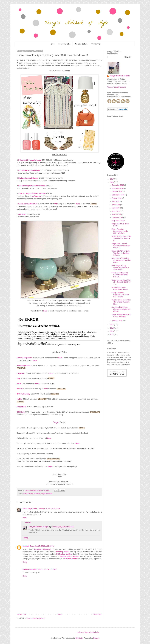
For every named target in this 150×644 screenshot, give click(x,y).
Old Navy (21, 412)
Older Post (97, 614)
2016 (112, 182)
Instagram (60, 484)
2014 (112, 328)
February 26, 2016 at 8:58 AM (63, 527)
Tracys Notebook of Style (39, 527)
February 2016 (118, 218)
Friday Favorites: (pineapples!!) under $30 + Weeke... (120, 231)
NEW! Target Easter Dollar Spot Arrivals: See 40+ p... (121, 238)
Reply (25, 518)
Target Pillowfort (47, 494)
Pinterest (69, 484)
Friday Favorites (64, 44)
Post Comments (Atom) (36, 618)
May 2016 (116, 208)
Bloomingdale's (24, 365)
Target (56, 422)
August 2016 (117, 198)
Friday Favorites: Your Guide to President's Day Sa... (120, 275)
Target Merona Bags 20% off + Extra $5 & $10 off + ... (121, 282)
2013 (112, 331)
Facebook (50, 484)
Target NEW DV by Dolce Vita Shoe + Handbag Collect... (121, 253)
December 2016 (118, 185)
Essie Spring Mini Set (28, 204)
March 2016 (117, 214)
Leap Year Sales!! (118, 221)
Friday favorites (28, 494)
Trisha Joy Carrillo (30, 509)
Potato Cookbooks (30, 569)
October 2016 (117, 192)
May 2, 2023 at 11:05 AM (47, 569)
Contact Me (96, 44)
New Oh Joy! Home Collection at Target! (120, 288)
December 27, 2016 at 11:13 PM (42, 546)
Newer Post (22, 614)
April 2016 (116, 211)
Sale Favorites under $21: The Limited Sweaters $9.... (121, 302)
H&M (19, 384)
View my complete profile (117, 87)
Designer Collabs (81, 44)
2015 (112, 325)
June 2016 (116, 205)
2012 (112, 334)
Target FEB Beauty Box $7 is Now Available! (121, 315)
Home (52, 44)
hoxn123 (26, 546)
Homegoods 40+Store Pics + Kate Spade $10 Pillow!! (121, 309)
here (60, 358)
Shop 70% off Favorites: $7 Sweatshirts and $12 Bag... (121, 260)
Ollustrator (79, 638)
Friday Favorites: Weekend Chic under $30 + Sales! (120, 295)
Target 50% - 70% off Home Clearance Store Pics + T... (121, 246)
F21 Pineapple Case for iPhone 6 (33, 186)
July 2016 (116, 201)
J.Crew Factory (23, 394)
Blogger (96, 638)
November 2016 (118, 188)
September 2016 (118, 195)
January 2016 (117, 321)
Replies (28, 522)
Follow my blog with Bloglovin (88, 632)
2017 (112, 179)
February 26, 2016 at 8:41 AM (49, 509)
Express (20, 373)
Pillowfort (37, 494)
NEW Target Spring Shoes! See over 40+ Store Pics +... (120, 268)
